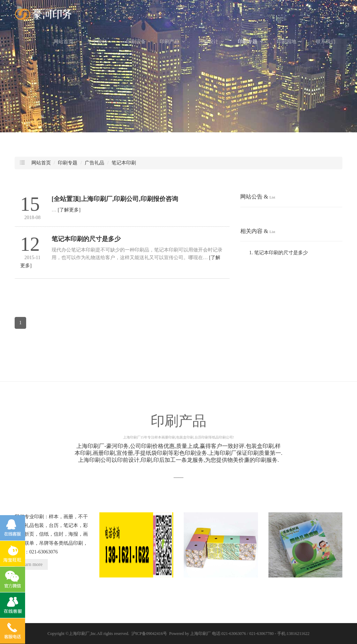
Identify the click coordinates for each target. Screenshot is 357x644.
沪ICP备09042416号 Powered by (161, 634)
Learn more (31, 564)
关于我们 (100, 42)
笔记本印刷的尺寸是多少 (86, 239)
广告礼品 (94, 163)
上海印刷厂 (79, 634)
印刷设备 (136, 42)
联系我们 (326, 42)
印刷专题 (250, 42)
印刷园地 (289, 42)
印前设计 (211, 42)
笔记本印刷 (124, 163)
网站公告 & (258, 197)
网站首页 (63, 42)
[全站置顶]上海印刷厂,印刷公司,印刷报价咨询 (115, 199)
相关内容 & (258, 231)
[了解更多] (69, 210)
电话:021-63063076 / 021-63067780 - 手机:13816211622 (261, 634)
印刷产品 (172, 42)
